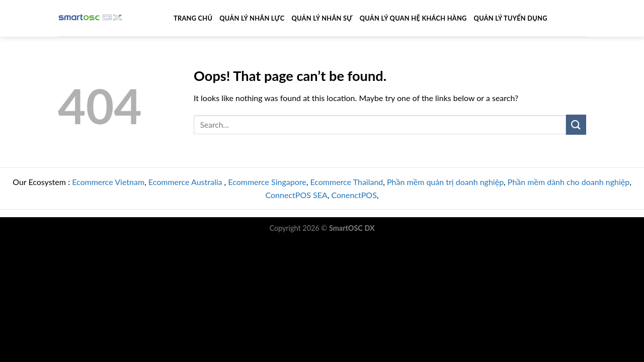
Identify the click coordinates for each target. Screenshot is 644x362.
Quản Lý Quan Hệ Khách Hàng (413, 18)
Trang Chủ (193, 18)
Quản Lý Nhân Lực (252, 18)
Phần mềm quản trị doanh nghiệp (445, 182)
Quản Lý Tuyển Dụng (511, 18)
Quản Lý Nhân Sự (322, 18)
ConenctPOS (354, 195)
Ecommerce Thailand (346, 182)
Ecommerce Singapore (267, 182)
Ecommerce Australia (186, 182)
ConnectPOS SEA (297, 195)
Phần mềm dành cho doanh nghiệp (569, 182)
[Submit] (576, 124)
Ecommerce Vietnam (108, 182)
